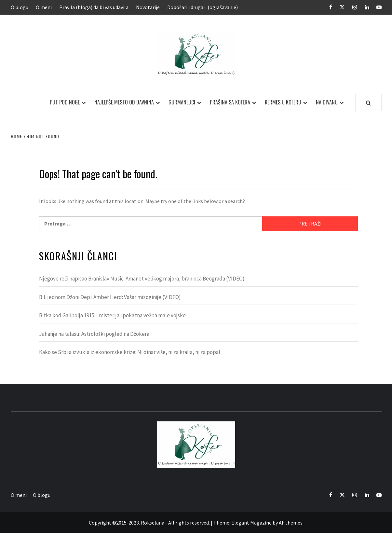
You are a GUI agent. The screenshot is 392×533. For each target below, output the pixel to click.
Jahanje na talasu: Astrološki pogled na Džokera (94, 334)
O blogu (20, 7)
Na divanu (327, 102)
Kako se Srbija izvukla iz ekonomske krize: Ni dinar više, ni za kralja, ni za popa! (130, 352)
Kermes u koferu (283, 102)
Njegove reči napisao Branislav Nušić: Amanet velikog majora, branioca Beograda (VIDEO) (142, 279)
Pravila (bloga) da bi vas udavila (94, 7)
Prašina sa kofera (230, 102)
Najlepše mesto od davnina (124, 102)
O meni (44, 7)
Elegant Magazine (251, 523)
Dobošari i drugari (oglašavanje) (203, 7)
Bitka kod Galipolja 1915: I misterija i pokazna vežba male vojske (112, 315)
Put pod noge (65, 102)
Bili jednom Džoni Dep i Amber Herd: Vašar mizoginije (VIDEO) (110, 297)
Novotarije (148, 7)
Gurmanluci (182, 102)
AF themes (291, 523)
